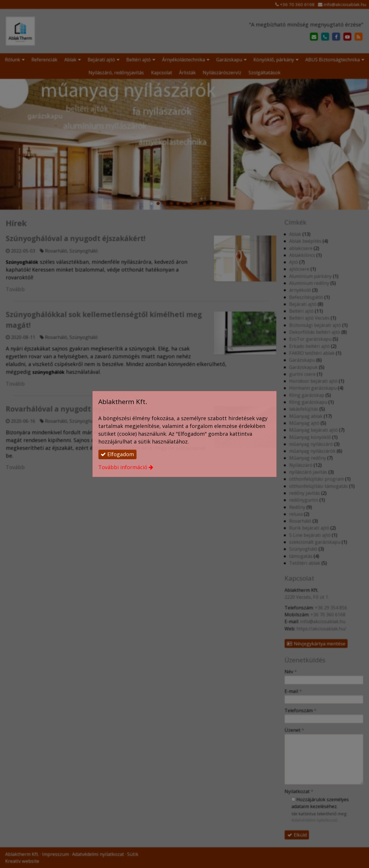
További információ (123, 467)
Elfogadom (117, 454)
